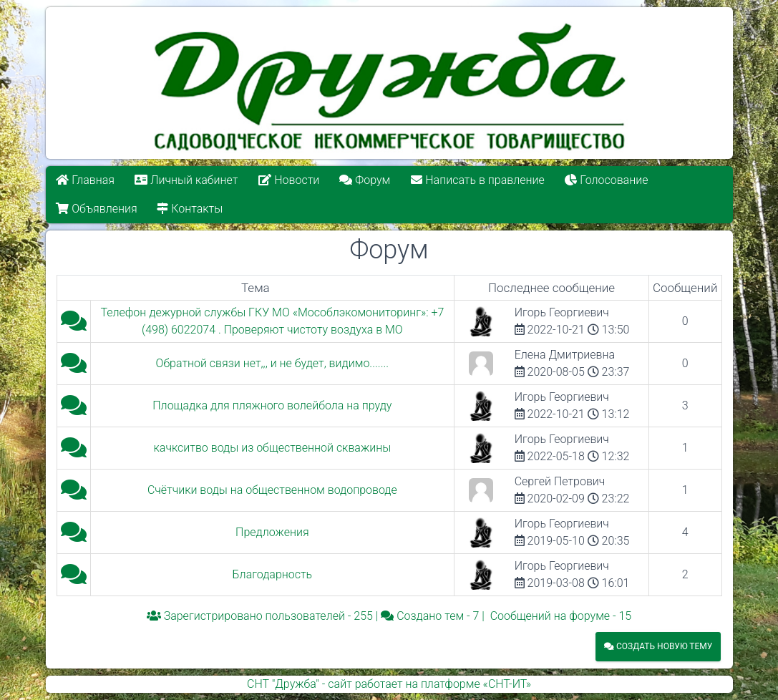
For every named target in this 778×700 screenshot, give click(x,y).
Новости (289, 180)
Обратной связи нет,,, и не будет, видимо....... (273, 363)
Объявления (96, 209)
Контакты (190, 209)
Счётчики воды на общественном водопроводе (272, 490)
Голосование (606, 180)
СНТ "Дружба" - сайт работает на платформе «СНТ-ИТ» (389, 684)
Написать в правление (477, 180)
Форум (365, 180)
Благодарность (273, 574)
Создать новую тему (658, 646)
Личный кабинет (186, 180)
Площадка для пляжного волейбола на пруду (272, 405)
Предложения (272, 532)
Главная (85, 180)
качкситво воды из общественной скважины (273, 448)
